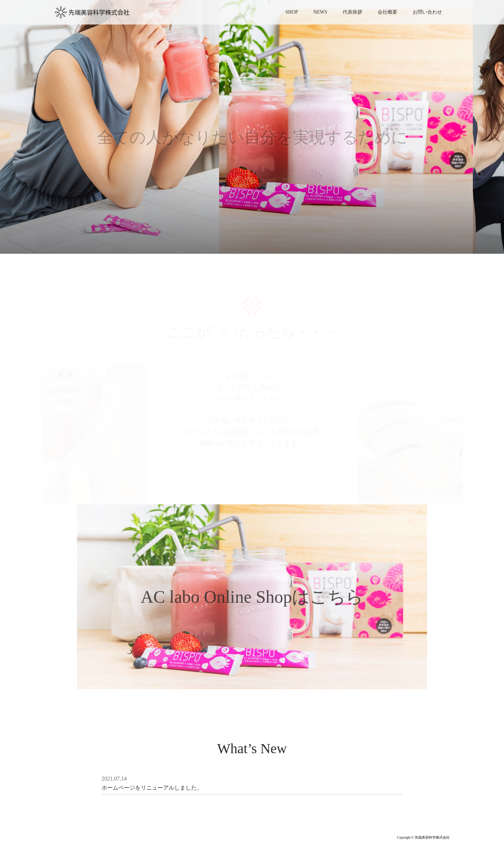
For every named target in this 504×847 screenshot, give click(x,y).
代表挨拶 (352, 12)
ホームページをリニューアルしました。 (152, 788)
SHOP (292, 12)
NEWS (320, 12)
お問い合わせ (427, 12)
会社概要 (387, 12)
